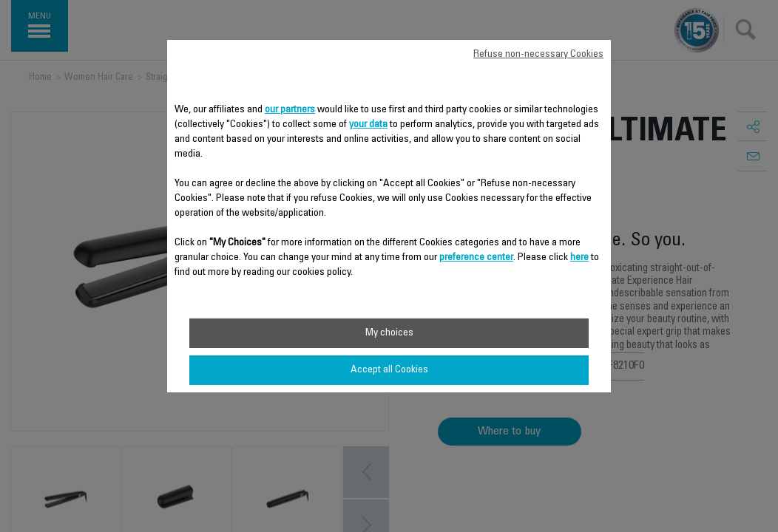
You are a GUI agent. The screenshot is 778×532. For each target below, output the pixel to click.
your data (368, 125)
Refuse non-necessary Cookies (538, 55)
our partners (290, 110)
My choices (389, 333)
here (579, 258)
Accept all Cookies (389, 370)
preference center (476, 258)
